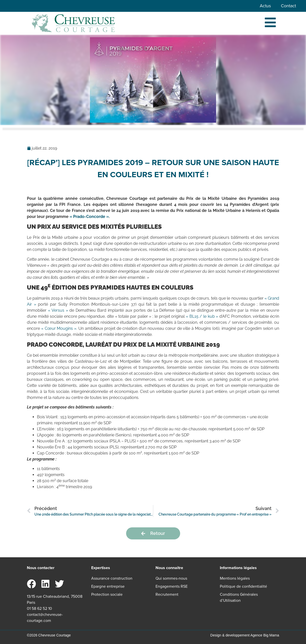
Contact (288, 6)
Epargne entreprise (108, 586)
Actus (265, 6)
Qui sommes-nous (171, 578)
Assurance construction (112, 578)
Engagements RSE (172, 586)
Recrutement (167, 594)
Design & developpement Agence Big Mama (245, 635)
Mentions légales (235, 578)
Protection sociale (107, 594)
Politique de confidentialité (243, 586)
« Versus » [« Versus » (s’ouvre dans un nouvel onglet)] (58, 310)
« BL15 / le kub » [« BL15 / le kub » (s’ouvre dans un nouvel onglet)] (202, 316)
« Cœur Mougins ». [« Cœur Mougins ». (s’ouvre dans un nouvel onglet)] (59, 328)
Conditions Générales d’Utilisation (239, 597)
